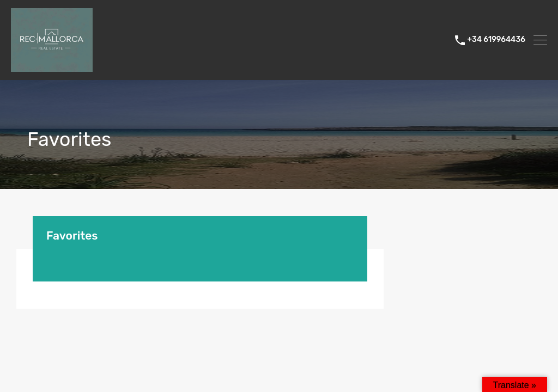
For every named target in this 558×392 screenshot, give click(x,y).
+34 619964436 (496, 40)
